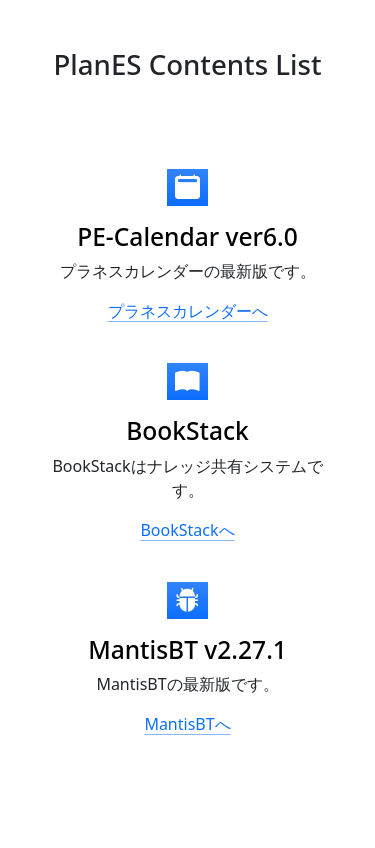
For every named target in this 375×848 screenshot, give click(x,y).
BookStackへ (187, 530)
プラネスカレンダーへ (188, 311)
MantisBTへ (187, 724)
